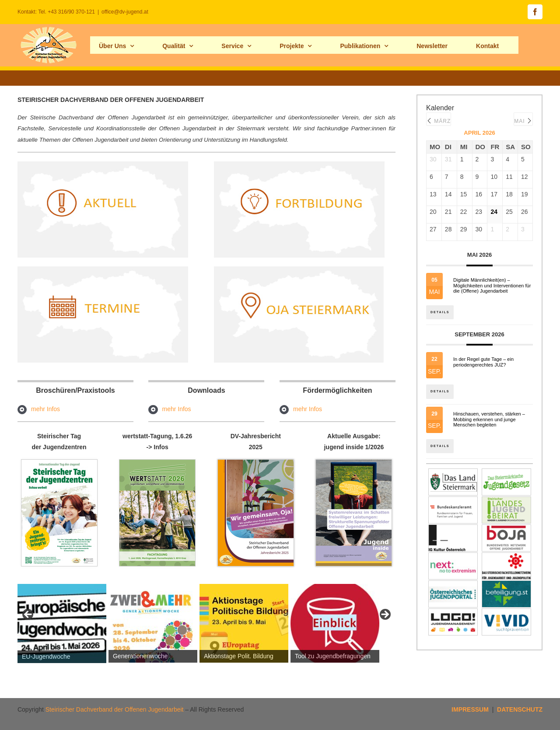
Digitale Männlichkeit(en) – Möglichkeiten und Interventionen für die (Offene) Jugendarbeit (492, 286)
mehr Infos (45, 409)
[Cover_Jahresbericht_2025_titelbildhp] (256, 463)
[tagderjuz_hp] (59, 463)
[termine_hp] (103, 269)
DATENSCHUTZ (520, 709)
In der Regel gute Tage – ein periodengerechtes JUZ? (483, 364)
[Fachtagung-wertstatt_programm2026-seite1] (157, 463)
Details (441, 309)
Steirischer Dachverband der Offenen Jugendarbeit (115, 709)
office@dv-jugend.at (125, 12)
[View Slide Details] (62, 623)
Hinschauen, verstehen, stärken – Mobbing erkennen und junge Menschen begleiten (489, 422)
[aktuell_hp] (103, 164)
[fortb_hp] (299, 164)
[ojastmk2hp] (299, 269)
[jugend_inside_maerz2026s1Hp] (354, 463)
